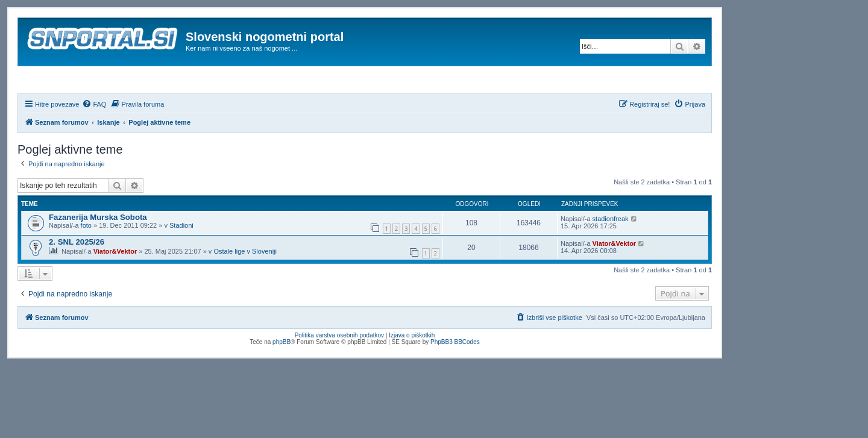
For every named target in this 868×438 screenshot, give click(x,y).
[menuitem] (94, 137)
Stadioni (181, 258)
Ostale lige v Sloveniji (245, 284)
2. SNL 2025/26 (77, 274)
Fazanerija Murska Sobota (98, 250)
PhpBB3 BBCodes (455, 374)
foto (86, 258)
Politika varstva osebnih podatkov (339, 368)
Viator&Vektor (115, 284)
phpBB (281, 374)
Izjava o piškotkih (412, 368)
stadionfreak (611, 251)
